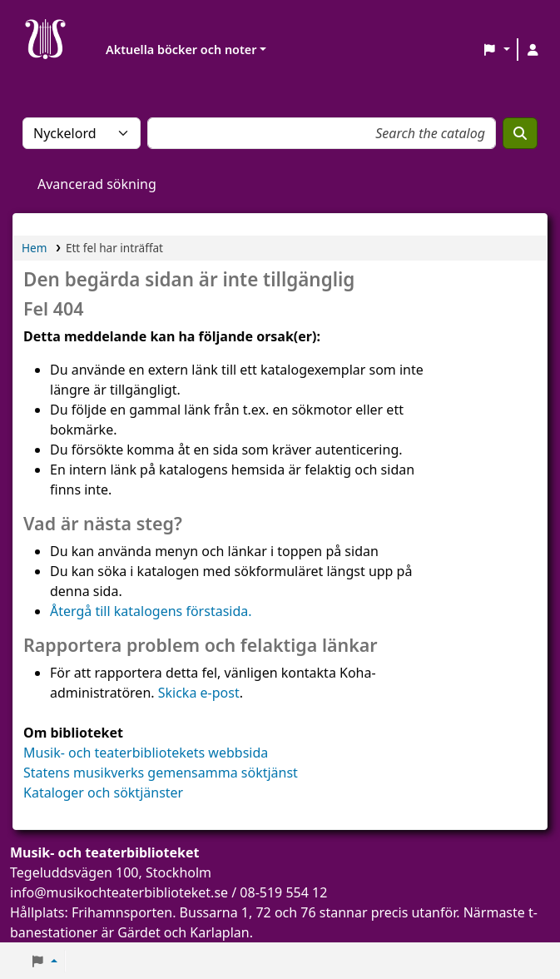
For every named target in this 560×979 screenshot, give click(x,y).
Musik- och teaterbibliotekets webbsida (146, 753)
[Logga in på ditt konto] (533, 50)
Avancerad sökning (97, 184)
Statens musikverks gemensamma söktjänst (161, 773)
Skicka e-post (199, 693)
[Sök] (520, 133)
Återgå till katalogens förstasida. (151, 611)
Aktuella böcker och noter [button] (181, 50)
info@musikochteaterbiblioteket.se (119, 892)
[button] (496, 50)
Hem (34, 248)
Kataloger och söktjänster (103, 793)
